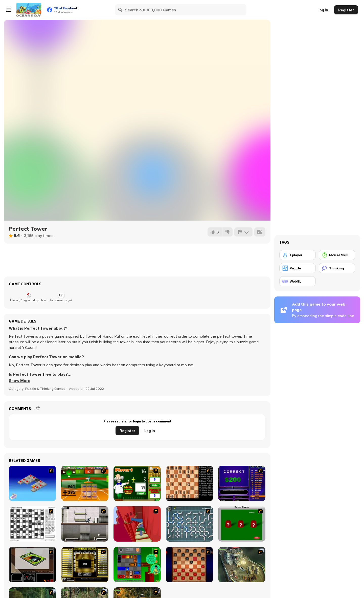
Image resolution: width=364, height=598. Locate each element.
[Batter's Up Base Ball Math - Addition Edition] (85, 483)
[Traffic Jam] (137, 565)
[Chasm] (137, 524)
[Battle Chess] (189, 483)
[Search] (121, 10)
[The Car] (32, 565)
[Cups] (242, 524)
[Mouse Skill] (337, 255)
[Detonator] (32, 483)
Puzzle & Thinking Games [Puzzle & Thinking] (45, 389)
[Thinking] (337, 268)
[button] (20, 381)
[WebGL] (298, 281)
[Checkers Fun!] (189, 565)
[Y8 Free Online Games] (29, 10)
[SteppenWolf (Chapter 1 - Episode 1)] (242, 565)
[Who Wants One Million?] (242, 483)
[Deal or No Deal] (85, 565)
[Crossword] (32, 524)
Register (346, 10)
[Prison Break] (85, 524)
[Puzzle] (298, 268)
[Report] (243, 232)
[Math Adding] (137, 483)
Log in (323, 10)
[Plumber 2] (189, 524)
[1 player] (298, 255)
